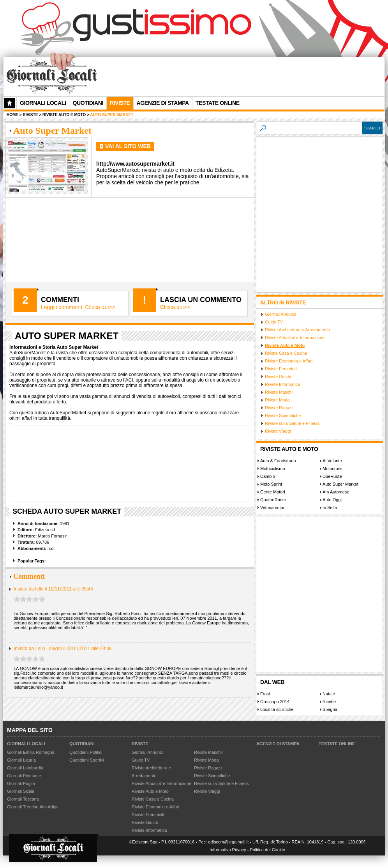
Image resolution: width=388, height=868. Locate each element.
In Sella (330, 507)
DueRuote (332, 476)
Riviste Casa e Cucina (286, 353)
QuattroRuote (273, 500)
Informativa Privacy (228, 850)
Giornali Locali (43, 103)
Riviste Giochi (278, 377)
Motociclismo (273, 468)
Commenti (60, 300)
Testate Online (337, 744)
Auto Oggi (332, 500)
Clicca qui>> (175, 307)
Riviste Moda (277, 400)
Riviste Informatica (282, 384)
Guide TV (274, 322)
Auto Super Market (340, 484)
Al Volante (332, 461)
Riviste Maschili (280, 392)
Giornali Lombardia (25, 768)
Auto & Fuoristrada (278, 461)
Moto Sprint (271, 484)
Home (12, 115)
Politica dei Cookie (267, 850)
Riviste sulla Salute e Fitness (292, 423)
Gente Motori (273, 492)
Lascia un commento (201, 300)
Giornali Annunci (280, 314)
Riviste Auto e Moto (285, 345)
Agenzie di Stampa (278, 744)
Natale (329, 694)
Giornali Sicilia (21, 791)
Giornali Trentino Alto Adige (33, 807)
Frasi (265, 694)
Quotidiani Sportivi (87, 760)
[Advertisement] (124, 83)
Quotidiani (88, 103)
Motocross (332, 468)
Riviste (140, 744)
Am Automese (336, 492)
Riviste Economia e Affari (289, 361)
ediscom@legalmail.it (228, 842)
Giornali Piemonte (24, 776)
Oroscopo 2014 (275, 702)
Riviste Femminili (281, 369)
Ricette (329, 702)
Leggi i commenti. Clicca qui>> (78, 307)
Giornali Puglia (21, 783)
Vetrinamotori (273, 507)
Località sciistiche (277, 709)
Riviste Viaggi (278, 431)
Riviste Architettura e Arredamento (297, 330)
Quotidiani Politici (86, 752)
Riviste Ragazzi (280, 408)
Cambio (268, 476)
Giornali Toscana (23, 799)
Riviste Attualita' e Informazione (295, 338)
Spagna (330, 709)
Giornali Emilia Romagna (31, 752)
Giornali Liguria (21, 760)
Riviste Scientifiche (283, 415)
